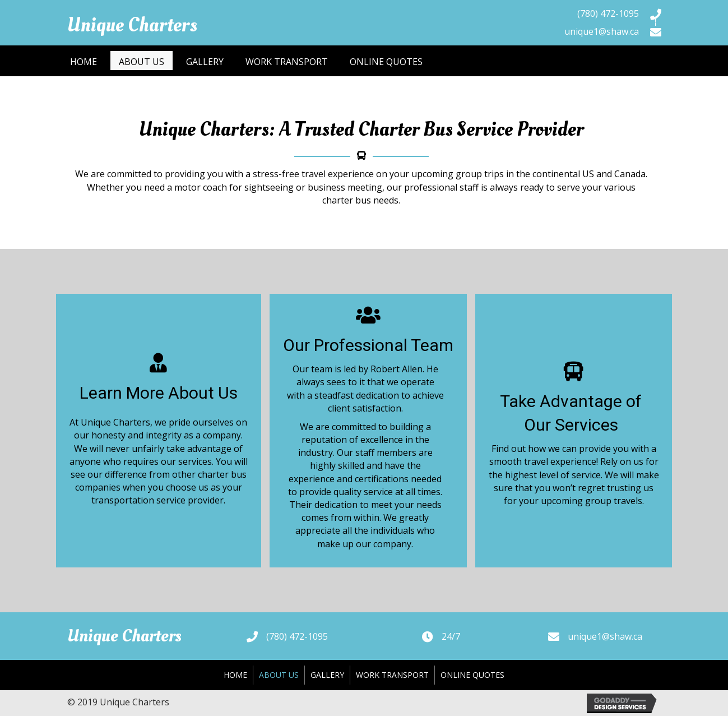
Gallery (327, 675)
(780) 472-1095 (608, 13)
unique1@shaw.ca (602, 31)
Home (235, 675)
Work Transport (392, 675)
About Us (279, 675)
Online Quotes (472, 675)
